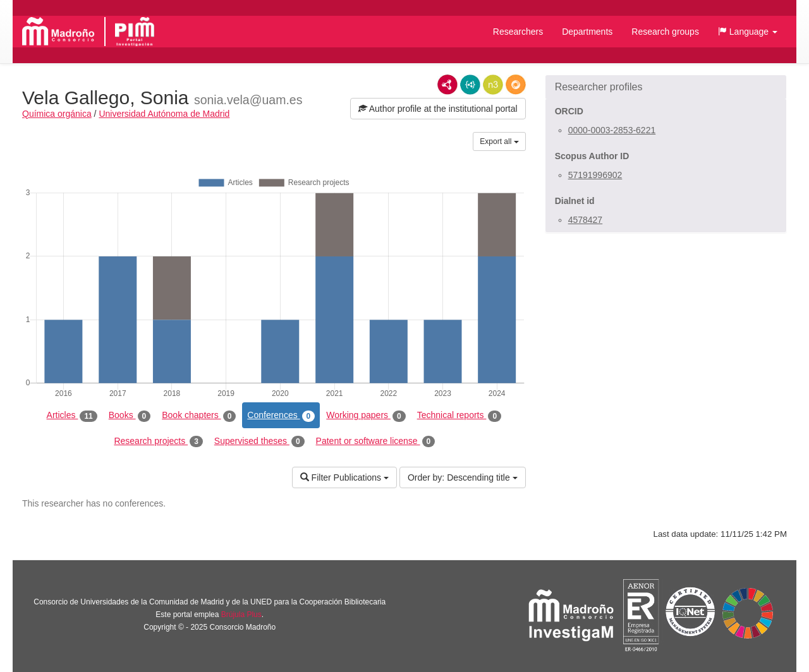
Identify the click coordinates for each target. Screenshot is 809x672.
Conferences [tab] (281, 416)
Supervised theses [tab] (259, 441)
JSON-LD (470, 85)
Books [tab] (130, 416)
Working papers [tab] (366, 416)
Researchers (518, 32)
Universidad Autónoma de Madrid (164, 114)
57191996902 (595, 175)
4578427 (586, 220)
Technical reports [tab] (459, 416)
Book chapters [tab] (199, 416)
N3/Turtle (493, 85)
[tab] (666, 87)
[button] (748, 32)
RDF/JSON (516, 85)
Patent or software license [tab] (376, 441)
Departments (587, 32)
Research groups (665, 32)
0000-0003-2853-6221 (612, 130)
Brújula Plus (241, 615)
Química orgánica (57, 114)
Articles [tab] (72, 416)
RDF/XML (447, 85)
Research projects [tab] (158, 441)
